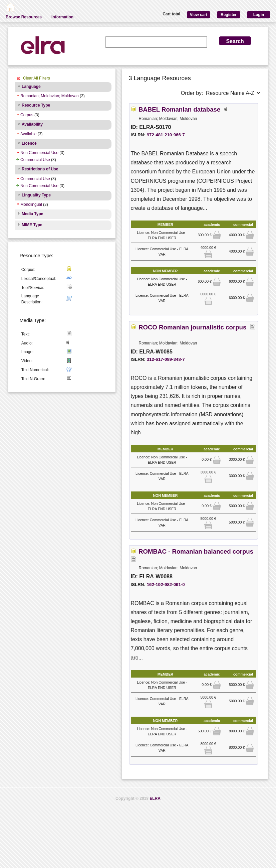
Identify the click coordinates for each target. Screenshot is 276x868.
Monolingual (31, 204)
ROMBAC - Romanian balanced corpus (196, 551)
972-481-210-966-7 (166, 135)
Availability (32, 124)
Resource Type (36, 105)
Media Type (32, 214)
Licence (29, 143)
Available (28, 134)
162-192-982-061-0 (166, 585)
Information (62, 17)
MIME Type (32, 225)
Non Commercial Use (39, 153)
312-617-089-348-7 (166, 359)
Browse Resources (24, 17)
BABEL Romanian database (179, 109)
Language (31, 87)
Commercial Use (35, 160)
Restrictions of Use (40, 169)
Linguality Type (36, 195)
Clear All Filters (37, 78)
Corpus (27, 115)
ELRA (155, 799)
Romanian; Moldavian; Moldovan (50, 96)
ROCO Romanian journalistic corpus (192, 327)
